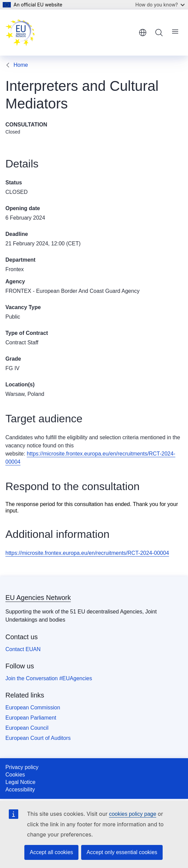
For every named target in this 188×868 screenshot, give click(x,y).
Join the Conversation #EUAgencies (49, 678)
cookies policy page (133, 814)
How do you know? (160, 5)
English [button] (143, 33)
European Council (27, 728)
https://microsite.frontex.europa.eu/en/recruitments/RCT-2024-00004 (87, 553)
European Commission (33, 708)
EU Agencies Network (38, 598)
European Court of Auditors (38, 738)
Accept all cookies (51, 852)
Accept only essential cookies (122, 852)
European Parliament (31, 718)
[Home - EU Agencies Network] (20, 33)
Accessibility (20, 790)
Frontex (15, 269)
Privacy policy (22, 767)
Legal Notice (20, 782)
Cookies (15, 775)
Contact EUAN (23, 649)
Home (21, 65)
